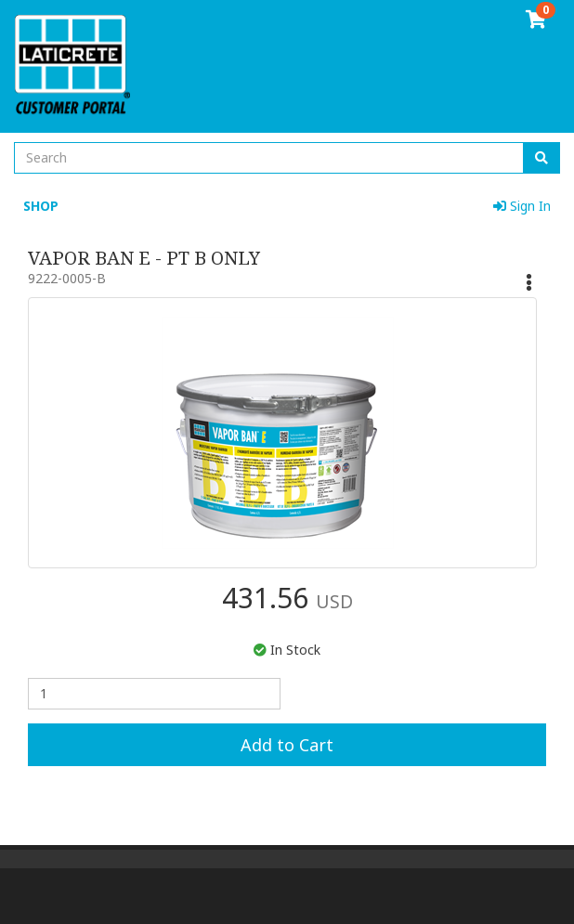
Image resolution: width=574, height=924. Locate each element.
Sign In (522, 206)
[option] (278, 433)
